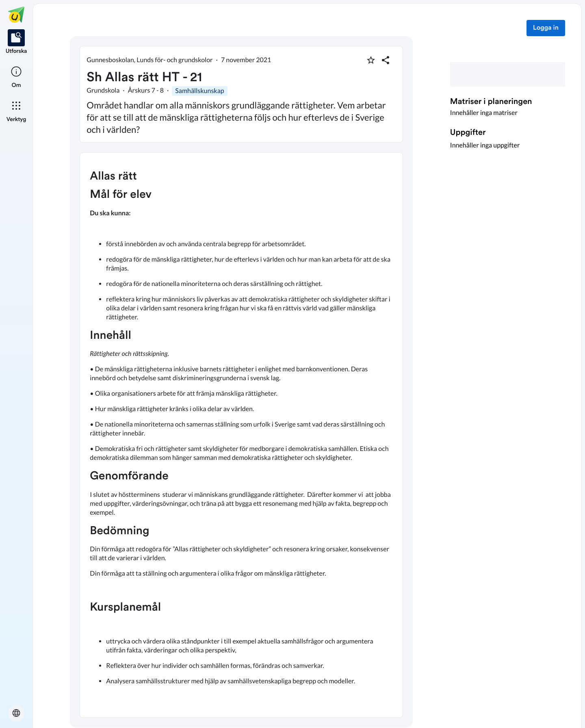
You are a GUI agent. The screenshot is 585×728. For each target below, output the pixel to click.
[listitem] (16, 42)
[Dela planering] (386, 60)
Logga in (546, 28)
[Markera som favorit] (371, 60)
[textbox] (241, 435)
